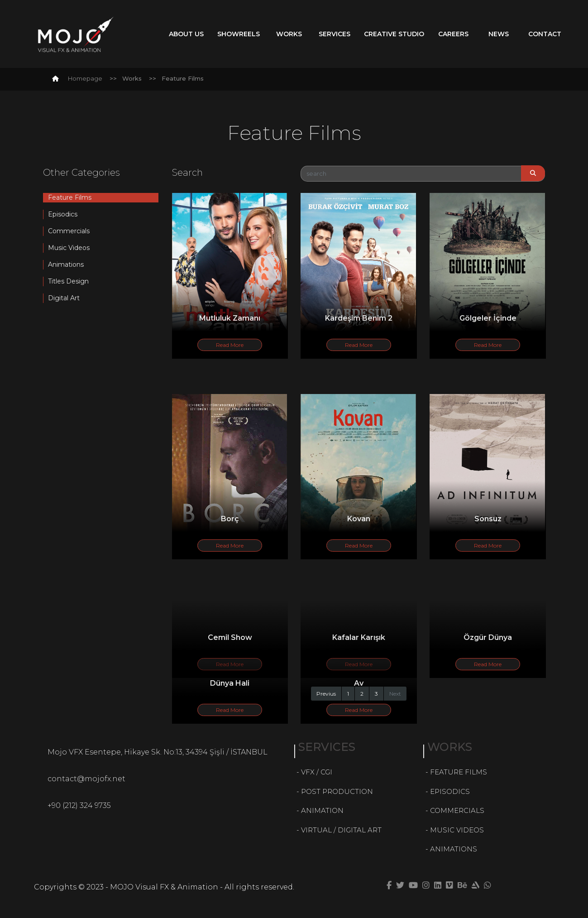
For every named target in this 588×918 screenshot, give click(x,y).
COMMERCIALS (457, 810)
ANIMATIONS (454, 849)
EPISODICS (450, 791)
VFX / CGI (317, 772)
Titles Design (68, 281)
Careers (453, 34)
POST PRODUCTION (337, 791)
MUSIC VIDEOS (457, 830)
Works (289, 34)
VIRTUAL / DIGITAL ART (341, 830)
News (499, 34)
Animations (66, 264)
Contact (545, 34)
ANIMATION (322, 810)
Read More (230, 345)
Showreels (239, 34)
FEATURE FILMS (459, 772)
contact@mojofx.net (86, 779)
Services (335, 34)
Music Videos (69, 248)
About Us (186, 34)
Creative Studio (394, 34)
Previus (326, 694)
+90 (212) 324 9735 (79, 805)
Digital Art (64, 298)
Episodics (63, 214)
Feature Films (70, 197)
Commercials (69, 231)
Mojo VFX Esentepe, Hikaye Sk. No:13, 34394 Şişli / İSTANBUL (158, 752)
